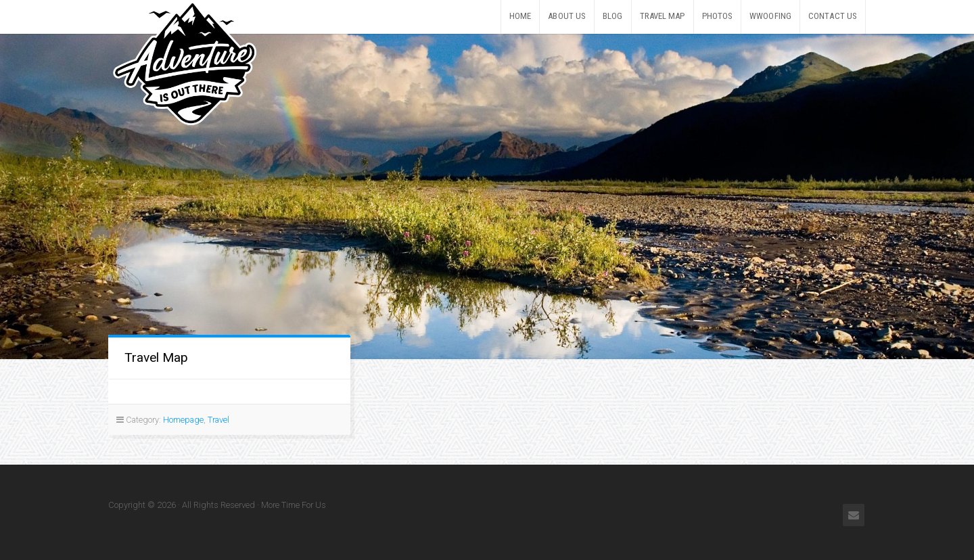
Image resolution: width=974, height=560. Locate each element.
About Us (567, 16)
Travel (218, 420)
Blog (612, 16)
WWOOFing (770, 16)
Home (520, 16)
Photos (718, 16)
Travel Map (663, 16)
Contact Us (833, 16)
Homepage (183, 420)
